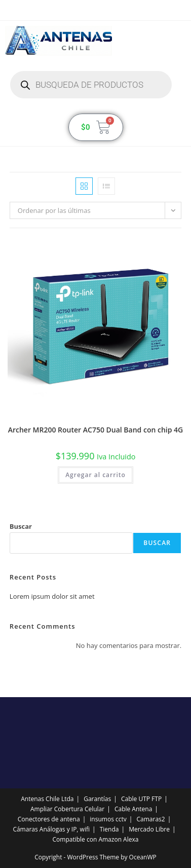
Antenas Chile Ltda (47, 799)
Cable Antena (133, 809)
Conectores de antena (49, 819)
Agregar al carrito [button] (95, 475)
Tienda (109, 829)
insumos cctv (108, 819)
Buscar (21, 526)
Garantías (97, 799)
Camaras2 (150, 819)
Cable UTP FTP (141, 799)
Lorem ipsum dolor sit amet (52, 596)
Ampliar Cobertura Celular (67, 809)
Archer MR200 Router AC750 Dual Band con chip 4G (96, 430)
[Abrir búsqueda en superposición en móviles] (91, 85)
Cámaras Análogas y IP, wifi (51, 829)
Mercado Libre (149, 829)
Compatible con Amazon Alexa (96, 839)
